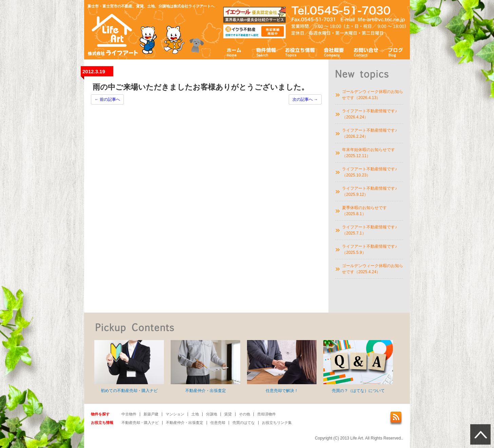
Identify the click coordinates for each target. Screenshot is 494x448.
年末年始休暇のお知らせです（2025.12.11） (368, 153)
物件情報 (266, 52)
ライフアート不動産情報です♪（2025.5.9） (369, 249)
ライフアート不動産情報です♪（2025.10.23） (369, 172)
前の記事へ (107, 99)
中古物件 (129, 414)
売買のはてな (244, 423)
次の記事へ (305, 99)
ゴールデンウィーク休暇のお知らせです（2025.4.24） (373, 269)
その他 (244, 414)
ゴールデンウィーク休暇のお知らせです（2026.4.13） (373, 95)
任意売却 (218, 423)
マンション (175, 414)
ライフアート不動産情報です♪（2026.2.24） (369, 133)
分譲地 (212, 414)
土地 (195, 414)
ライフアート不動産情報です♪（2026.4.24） (369, 114)
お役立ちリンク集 (277, 423)
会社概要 (334, 52)
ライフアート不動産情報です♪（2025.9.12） (369, 191)
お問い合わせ (366, 52)
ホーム (234, 52)
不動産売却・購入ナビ (140, 423)
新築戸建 (151, 414)
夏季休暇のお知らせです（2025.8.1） (364, 211)
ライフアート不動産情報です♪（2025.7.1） (369, 230)
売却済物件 (267, 414)
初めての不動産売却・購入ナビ (129, 367)
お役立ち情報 (300, 52)
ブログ (396, 52)
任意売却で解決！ (282, 367)
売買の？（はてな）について (358, 367)
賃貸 (228, 414)
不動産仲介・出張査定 (205, 367)
